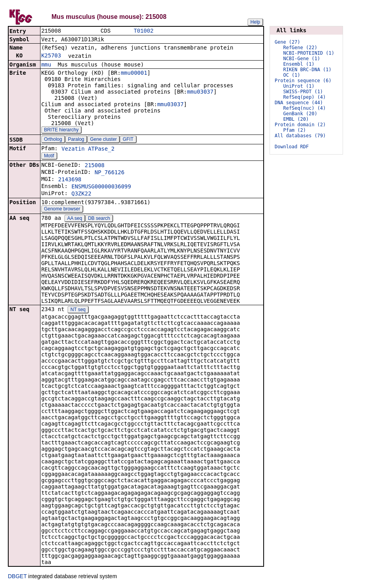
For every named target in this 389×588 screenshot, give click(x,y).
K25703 (51, 56)
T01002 (143, 31)
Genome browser (62, 210)
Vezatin (73, 149)
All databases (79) (300, 136)
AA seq (75, 219)
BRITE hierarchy (61, 131)
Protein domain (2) (300, 125)
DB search (99, 219)
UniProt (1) (299, 86)
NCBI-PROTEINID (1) (309, 53)
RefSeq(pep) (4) (305, 97)
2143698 (70, 180)
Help (255, 22)
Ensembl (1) (299, 64)
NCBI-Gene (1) (302, 59)
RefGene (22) (300, 48)
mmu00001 (134, 74)
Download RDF (292, 147)
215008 (94, 166)
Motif (49, 157)
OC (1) (292, 75)
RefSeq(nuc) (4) (305, 108)
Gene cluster (103, 140)
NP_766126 (110, 173)
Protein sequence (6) (303, 81)
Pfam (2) (295, 130)
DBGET (17, 577)
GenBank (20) (300, 114)
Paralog (76, 140)
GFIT (128, 140)
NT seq (78, 310)
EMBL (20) (296, 119)
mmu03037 (200, 92)
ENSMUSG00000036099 (101, 187)
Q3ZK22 (82, 194)
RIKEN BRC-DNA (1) (307, 70)
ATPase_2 (101, 149)
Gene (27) (287, 42)
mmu (46, 65)
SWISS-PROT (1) (303, 92)
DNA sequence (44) (299, 103)
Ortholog (53, 140)
